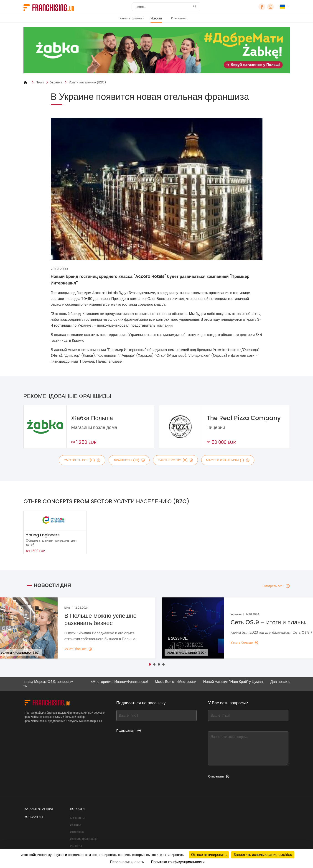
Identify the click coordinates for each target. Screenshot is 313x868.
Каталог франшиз (132, 18)
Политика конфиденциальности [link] (178, 862)
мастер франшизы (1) (228, 460)
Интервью (77, 832)
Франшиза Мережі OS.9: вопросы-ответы (50, 684)
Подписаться (129, 731)
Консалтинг (179, 18)
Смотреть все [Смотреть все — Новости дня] (276, 586)
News (40, 82)
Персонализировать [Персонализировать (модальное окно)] (127, 862)
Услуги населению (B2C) (87, 82)
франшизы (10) (129, 460)
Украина (56, 82)
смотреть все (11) (82, 460)
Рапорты (76, 846)
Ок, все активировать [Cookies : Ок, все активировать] (209, 855)
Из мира (76, 825)
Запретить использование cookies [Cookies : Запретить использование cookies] (263, 855)
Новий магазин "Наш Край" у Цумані (239, 682)
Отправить (219, 776)
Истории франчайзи (84, 839)
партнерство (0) (175, 460)
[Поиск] (163, 7)
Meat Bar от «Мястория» (181, 682)
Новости (156, 18)
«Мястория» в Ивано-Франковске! (125, 682)
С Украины (77, 818)
